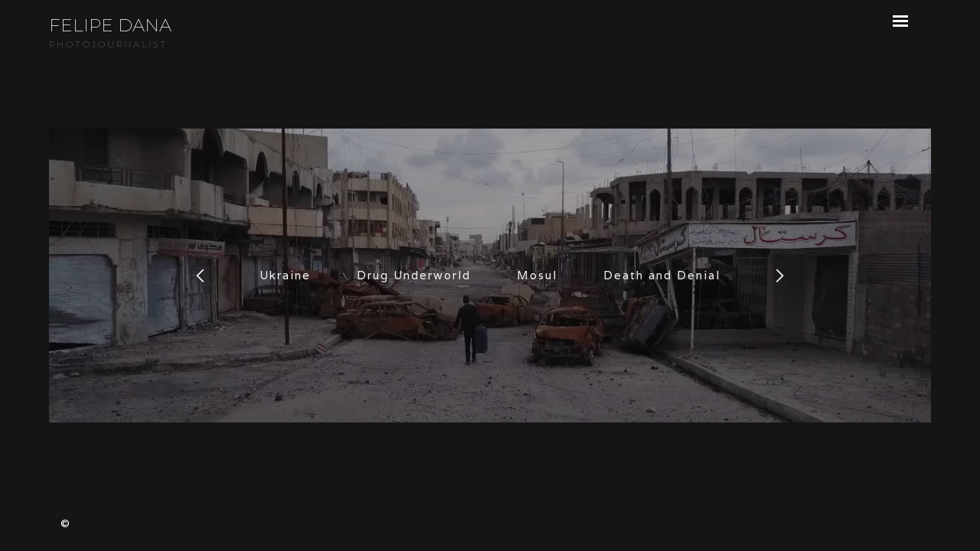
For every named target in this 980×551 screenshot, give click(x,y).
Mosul (537, 275)
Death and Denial (662, 275)
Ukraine (285, 275)
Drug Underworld (414, 275)
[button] (201, 275)
